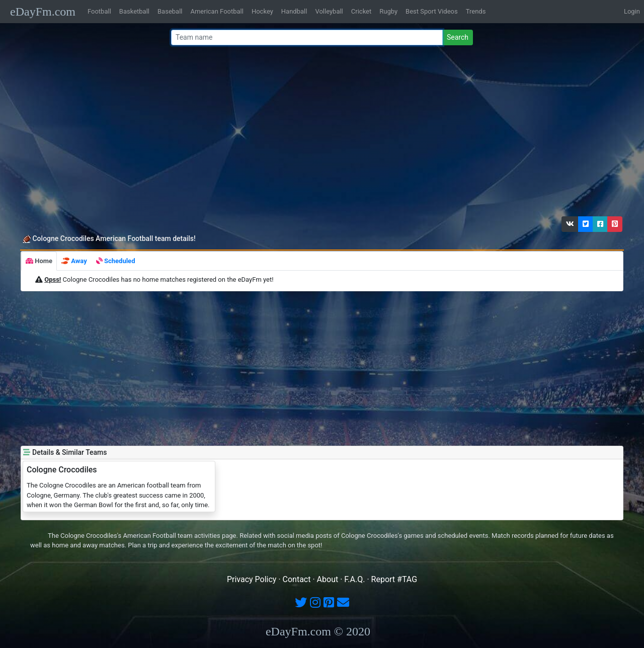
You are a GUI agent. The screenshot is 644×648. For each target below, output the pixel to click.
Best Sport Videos (432, 11)
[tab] (39, 261)
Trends (476, 11)
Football (99, 11)
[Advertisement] (319, 133)
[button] (570, 224)
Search (458, 37)
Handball (294, 11)
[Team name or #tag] (307, 37)
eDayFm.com (43, 12)
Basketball (134, 11)
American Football (217, 11)
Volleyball (329, 11)
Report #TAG (394, 579)
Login (632, 11)
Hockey (262, 11)
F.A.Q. (354, 579)
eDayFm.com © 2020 (318, 631)
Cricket (361, 11)
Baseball (170, 11)
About (328, 579)
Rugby (388, 11)
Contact (297, 579)
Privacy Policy (252, 579)
